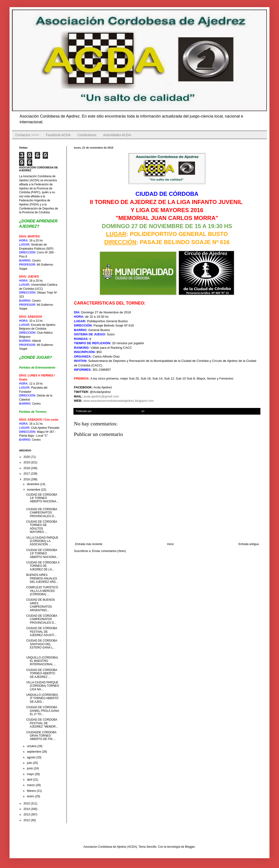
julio (30, 763)
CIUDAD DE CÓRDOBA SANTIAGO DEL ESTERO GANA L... (42, 644)
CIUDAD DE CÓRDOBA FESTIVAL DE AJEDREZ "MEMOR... (42, 723)
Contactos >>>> (27, 135)
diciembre (34, 484)
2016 (27, 479)
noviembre (34, 490)
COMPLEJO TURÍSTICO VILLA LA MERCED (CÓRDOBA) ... (42, 591)
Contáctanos (87, 135)
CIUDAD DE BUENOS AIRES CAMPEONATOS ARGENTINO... (41, 605)
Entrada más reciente (89, 544)
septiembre (34, 752)
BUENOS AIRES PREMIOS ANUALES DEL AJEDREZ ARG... (42, 578)
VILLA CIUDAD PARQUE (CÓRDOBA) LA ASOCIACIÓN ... (42, 541)
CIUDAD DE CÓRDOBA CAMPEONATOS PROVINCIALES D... (42, 513)
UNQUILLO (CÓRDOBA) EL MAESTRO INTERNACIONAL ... (42, 661)
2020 (27, 457)
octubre (32, 746)
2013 (27, 814)
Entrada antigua (249, 544)
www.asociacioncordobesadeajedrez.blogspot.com (118, 401)
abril (30, 780)
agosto (32, 757)
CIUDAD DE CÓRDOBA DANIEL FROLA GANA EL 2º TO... (43, 711)
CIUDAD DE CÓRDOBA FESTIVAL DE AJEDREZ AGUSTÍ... (42, 632)
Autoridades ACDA (117, 135)
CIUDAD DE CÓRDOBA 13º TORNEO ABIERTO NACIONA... (42, 498)
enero (31, 796)
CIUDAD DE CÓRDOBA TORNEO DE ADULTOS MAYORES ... (42, 527)
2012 (27, 820)
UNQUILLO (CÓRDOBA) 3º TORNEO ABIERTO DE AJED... (42, 698)
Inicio (170, 544)
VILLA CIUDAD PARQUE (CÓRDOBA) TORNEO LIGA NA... (43, 686)
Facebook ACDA (58, 135)
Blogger (190, 847)
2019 (27, 462)
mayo (31, 774)
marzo (31, 785)
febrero (32, 791)
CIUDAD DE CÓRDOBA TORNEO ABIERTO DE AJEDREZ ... (42, 673)
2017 (27, 474)
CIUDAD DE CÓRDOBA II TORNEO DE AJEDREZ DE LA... (43, 566)
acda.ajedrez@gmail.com (101, 396)
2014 (27, 809)
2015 (27, 804)
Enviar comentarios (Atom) (109, 551)
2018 (27, 468)
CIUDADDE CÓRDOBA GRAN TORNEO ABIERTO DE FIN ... (41, 736)
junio (30, 768)
